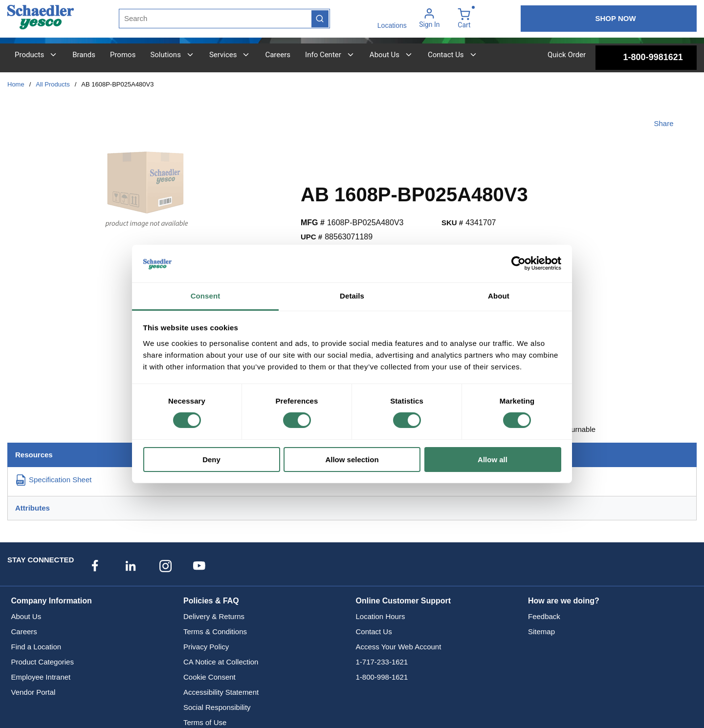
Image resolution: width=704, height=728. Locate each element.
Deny (211, 460)
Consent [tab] (206, 296)
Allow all (493, 460)
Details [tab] (352, 296)
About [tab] (499, 296)
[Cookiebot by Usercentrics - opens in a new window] (518, 263)
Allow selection (352, 460)
